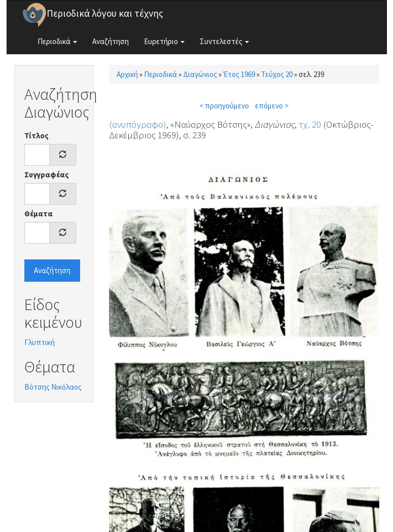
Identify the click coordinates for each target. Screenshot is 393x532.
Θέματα (39, 214)
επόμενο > (272, 106)
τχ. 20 (310, 124)
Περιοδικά (57, 41)
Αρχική (127, 74)
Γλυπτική (40, 342)
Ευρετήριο (164, 41)
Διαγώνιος (200, 74)
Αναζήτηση (111, 41)
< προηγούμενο (224, 106)
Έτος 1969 (239, 74)
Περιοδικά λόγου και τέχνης (105, 13)
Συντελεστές (224, 41)
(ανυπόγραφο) (138, 124)
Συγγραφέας (47, 175)
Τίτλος (37, 136)
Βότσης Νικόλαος (53, 387)
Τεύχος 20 (277, 74)
